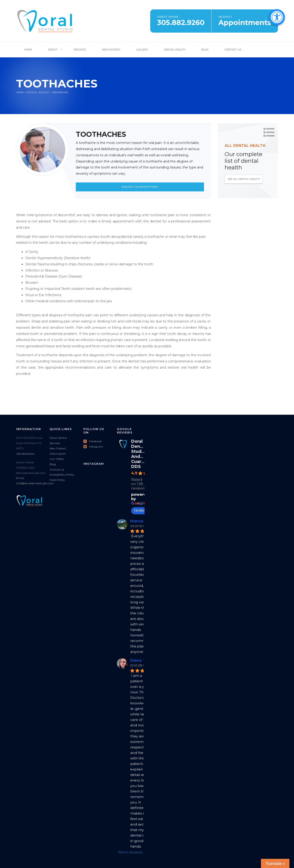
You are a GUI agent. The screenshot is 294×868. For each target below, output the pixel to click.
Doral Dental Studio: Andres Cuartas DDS (140, 454)
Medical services (38, 92)
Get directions (25, 454)
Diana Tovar (142, 660)
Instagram (93, 447)
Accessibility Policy (62, 475)
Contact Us (233, 50)
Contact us (57, 469)
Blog (205, 50)
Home (28, 50)
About (53, 50)
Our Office (57, 459)
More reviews (130, 852)
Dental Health (175, 50)
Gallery (142, 50)
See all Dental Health (244, 179)
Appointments (245, 23)
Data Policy (57, 480)
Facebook (93, 441)
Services (80, 50)
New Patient (111, 50)
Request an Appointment (140, 187)
